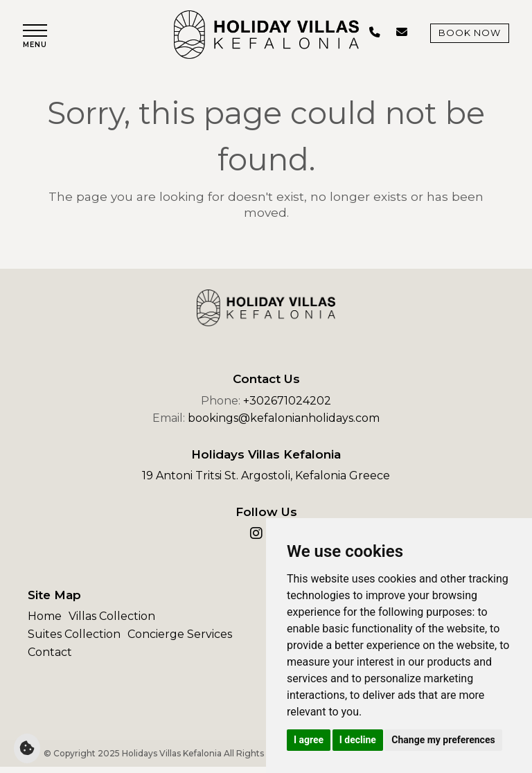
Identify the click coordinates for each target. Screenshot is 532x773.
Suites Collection (74, 640)
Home (45, 622)
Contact (50, 658)
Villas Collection (112, 622)
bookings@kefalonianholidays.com (284, 424)
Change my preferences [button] (443, 740)
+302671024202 (287, 406)
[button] (38, 40)
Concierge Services (180, 640)
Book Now (465, 36)
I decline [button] (358, 740)
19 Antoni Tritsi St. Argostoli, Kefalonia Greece (266, 482)
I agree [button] (309, 740)
